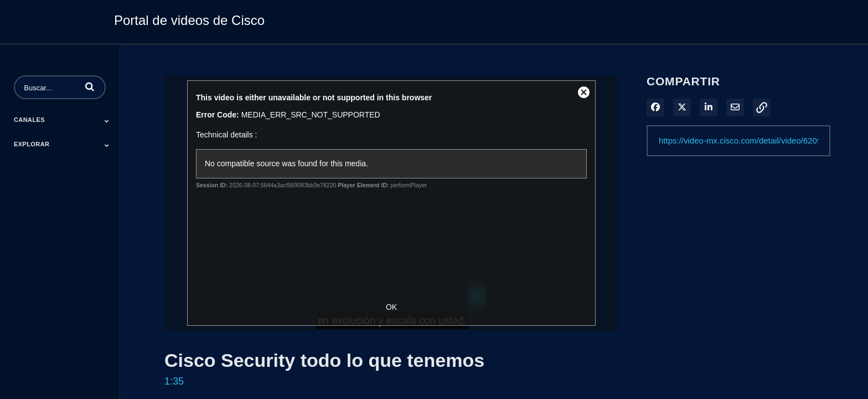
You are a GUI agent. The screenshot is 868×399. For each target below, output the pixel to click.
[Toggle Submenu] (107, 121)
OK (391, 307)
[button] (90, 86)
